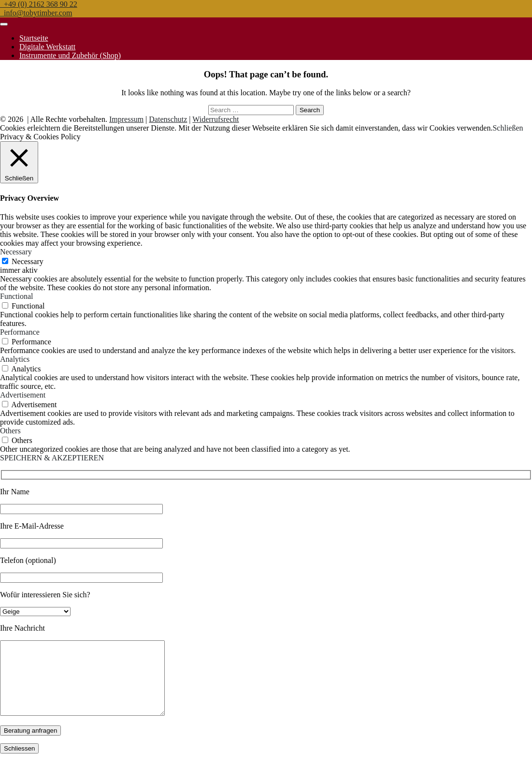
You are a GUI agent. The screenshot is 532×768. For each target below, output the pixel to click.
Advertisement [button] (23, 395)
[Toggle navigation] (4, 24)
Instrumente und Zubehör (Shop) (70, 55)
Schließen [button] (508, 128)
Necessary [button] (16, 252)
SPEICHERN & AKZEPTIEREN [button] (52, 458)
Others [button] (10, 431)
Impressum (126, 119)
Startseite (34, 38)
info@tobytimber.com (36, 13)
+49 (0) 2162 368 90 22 (39, 4)
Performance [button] (20, 332)
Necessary (28, 261)
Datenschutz (168, 119)
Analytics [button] (15, 359)
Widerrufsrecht (216, 119)
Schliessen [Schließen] (19, 763)
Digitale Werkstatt (47, 47)
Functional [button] (16, 296)
